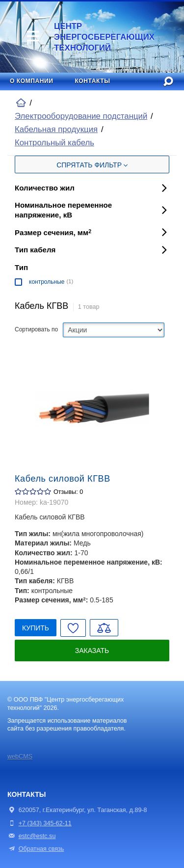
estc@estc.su (37, 836)
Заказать (92, 651)
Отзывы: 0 (68, 492)
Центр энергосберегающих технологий (91, 37)
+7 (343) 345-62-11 (45, 823)
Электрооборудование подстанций (81, 116)
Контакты (92, 81)
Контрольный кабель (54, 143)
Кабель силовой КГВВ (63, 479)
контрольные (47, 282)
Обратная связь (36, 849)
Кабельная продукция (56, 129)
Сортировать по (36, 329)
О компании (32, 81)
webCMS (20, 757)
